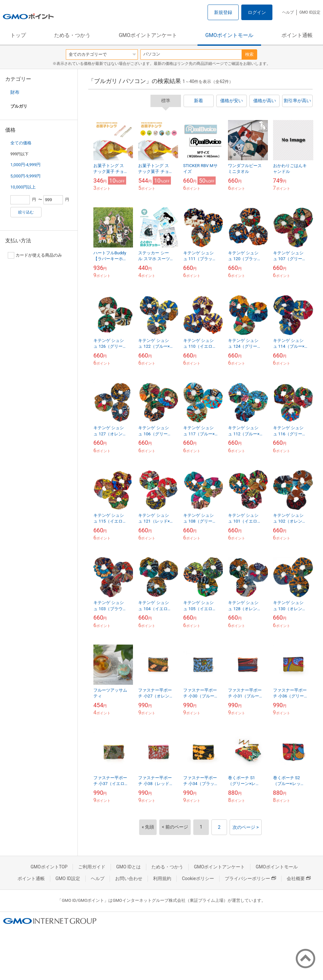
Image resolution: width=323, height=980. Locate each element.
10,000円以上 (23, 187)
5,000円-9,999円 (25, 176)
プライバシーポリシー (250, 878)
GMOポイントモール (229, 35)
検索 (249, 54)
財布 (15, 92)
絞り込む (26, 212)
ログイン (257, 12)
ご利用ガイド (92, 867)
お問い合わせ (129, 878)
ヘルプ (288, 12)
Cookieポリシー (198, 878)
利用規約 (162, 878)
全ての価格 (21, 143)
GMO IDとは (128, 867)
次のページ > (246, 827)
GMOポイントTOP (49, 867)
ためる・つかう (72, 35)
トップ (18, 35)
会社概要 (299, 878)
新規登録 (223, 12)
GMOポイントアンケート (148, 35)
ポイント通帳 (297, 35)
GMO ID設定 (310, 12)
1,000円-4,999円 (25, 165)
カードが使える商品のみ (35, 255)
